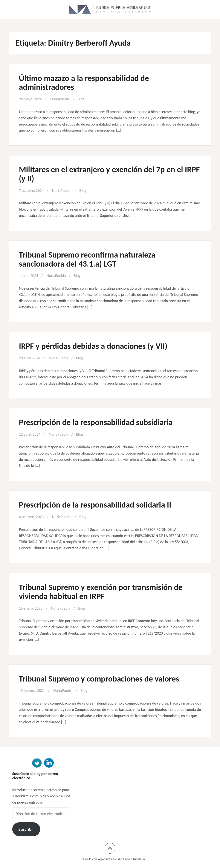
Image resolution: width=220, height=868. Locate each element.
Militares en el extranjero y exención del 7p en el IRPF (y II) (109, 174)
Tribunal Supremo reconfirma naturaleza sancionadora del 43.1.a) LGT (87, 259)
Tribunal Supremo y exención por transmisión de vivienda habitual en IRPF (101, 592)
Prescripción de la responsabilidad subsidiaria (96, 422)
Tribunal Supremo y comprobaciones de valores (99, 679)
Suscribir (26, 829)
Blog (81, 99)
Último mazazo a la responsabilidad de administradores (84, 83)
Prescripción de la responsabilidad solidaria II (95, 505)
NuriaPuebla (60, 99)
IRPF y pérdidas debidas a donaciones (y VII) (93, 346)
